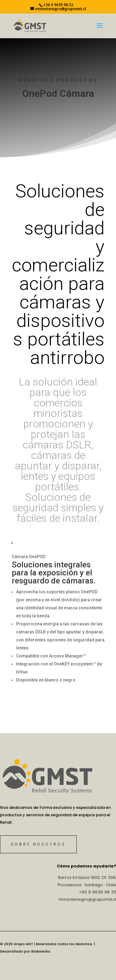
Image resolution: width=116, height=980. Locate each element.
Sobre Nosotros (38, 844)
